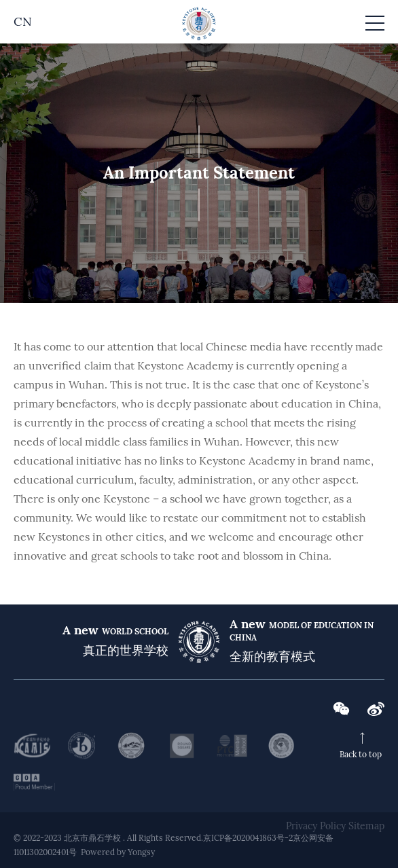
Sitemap (366, 826)
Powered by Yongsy (118, 852)
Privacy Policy (316, 826)
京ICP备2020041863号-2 (248, 838)
